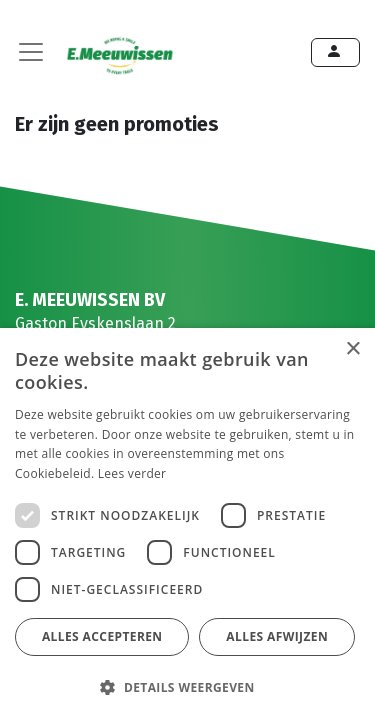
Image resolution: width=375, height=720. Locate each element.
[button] (185, 687)
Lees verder (132, 473)
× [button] (352, 349)
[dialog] (187, 524)
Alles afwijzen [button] (277, 636)
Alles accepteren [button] (102, 636)
